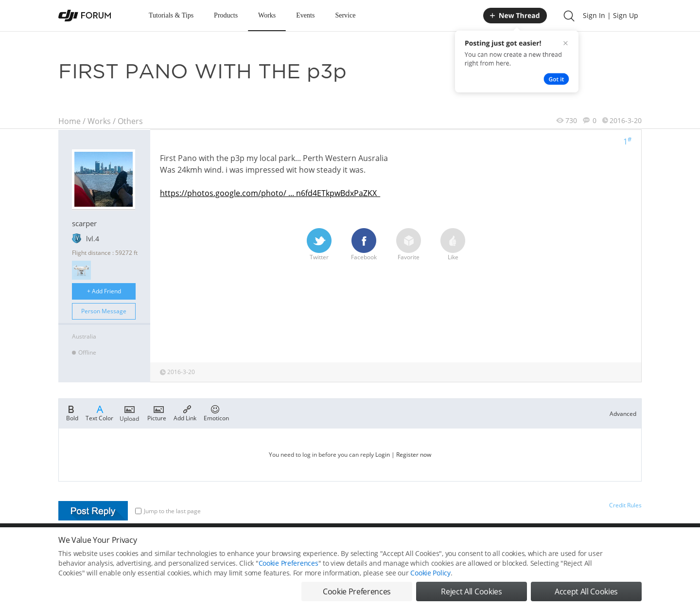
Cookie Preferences (289, 564)
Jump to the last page (168, 511)
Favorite (409, 245)
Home (70, 121)
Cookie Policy (430, 574)
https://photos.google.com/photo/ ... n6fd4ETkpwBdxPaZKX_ (270, 193)
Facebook (364, 245)
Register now (414, 455)
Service (345, 15)
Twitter (319, 245)
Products (226, 15)
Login (383, 455)
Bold (72, 412)
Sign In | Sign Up (611, 15)
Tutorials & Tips (171, 15)
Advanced (623, 414)
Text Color (99, 412)
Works (267, 15)
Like (453, 245)
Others (130, 121)
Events (305, 15)
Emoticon (216, 412)
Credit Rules (625, 505)
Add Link (185, 412)
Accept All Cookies (586, 592)
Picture (157, 412)
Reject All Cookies (471, 592)
